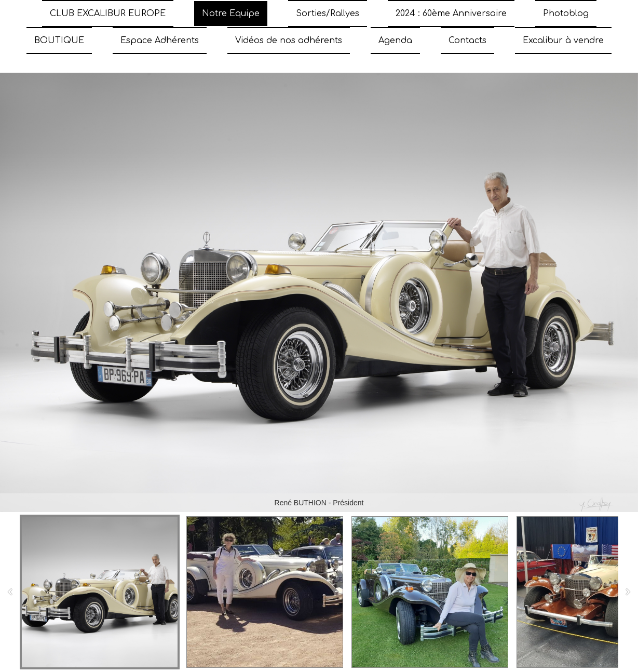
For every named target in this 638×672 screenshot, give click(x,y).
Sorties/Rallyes (328, 14)
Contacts (467, 41)
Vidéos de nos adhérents (289, 41)
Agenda (395, 41)
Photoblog (566, 14)
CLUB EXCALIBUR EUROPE (108, 14)
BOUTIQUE (59, 41)
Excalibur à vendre (563, 41)
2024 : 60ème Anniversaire (451, 14)
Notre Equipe (231, 14)
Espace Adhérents (160, 41)
